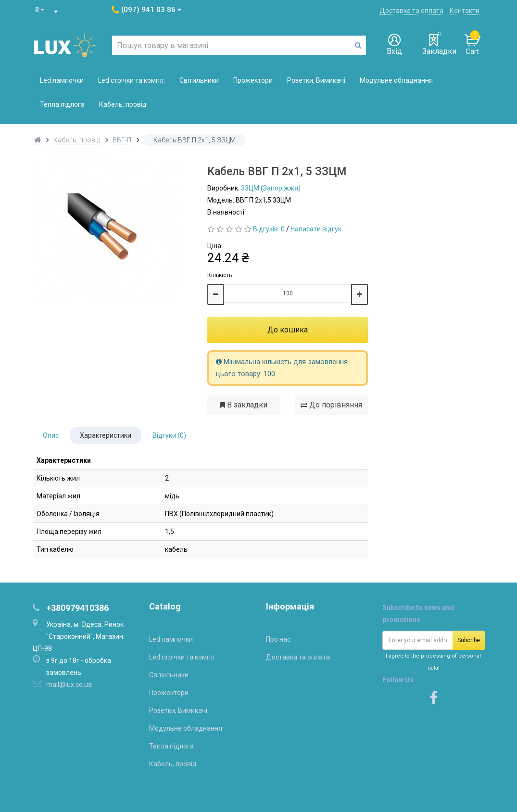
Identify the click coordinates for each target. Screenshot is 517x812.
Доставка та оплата (411, 11)
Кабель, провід (123, 104)
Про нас (278, 639)
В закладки (244, 405)
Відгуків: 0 (269, 229)
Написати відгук (316, 229)
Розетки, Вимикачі (316, 80)
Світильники (199, 80)
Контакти (465, 11)
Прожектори (253, 80)
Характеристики (106, 435)
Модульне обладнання (396, 80)
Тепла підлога (62, 104)
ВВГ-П (122, 140)
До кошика (288, 330)
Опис (51, 435)
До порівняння (331, 405)
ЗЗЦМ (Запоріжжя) (271, 188)
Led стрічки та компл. (132, 80)
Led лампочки (62, 80)
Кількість (220, 275)
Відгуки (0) (169, 435)
